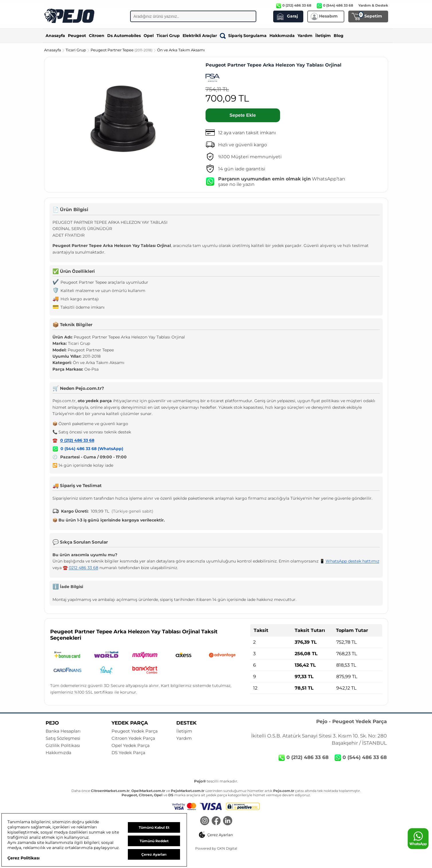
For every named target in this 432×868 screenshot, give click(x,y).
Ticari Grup (168, 36)
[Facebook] (216, 821)
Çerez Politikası (24, 858)
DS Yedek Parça (128, 753)
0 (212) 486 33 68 (77, 440)
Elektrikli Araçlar (200, 36)
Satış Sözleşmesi (63, 738)
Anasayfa (55, 36)
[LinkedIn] (228, 821)
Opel (149, 36)
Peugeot (77, 36)
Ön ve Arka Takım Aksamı (181, 50)
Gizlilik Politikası (63, 746)
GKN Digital (227, 848)
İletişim (323, 36)
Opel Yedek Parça (131, 746)
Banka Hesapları (63, 731)
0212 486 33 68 (84, 568)
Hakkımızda (282, 36)
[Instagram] (205, 821)
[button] (216, 835)
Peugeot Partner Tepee (122, 50)
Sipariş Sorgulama (243, 36)
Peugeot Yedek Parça (135, 731)
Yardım (305, 36)
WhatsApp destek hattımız (352, 561)
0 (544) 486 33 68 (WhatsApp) (92, 449)
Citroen (97, 36)
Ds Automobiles (124, 36)
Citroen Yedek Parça (133, 738)
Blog (339, 36)
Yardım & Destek (373, 5)
